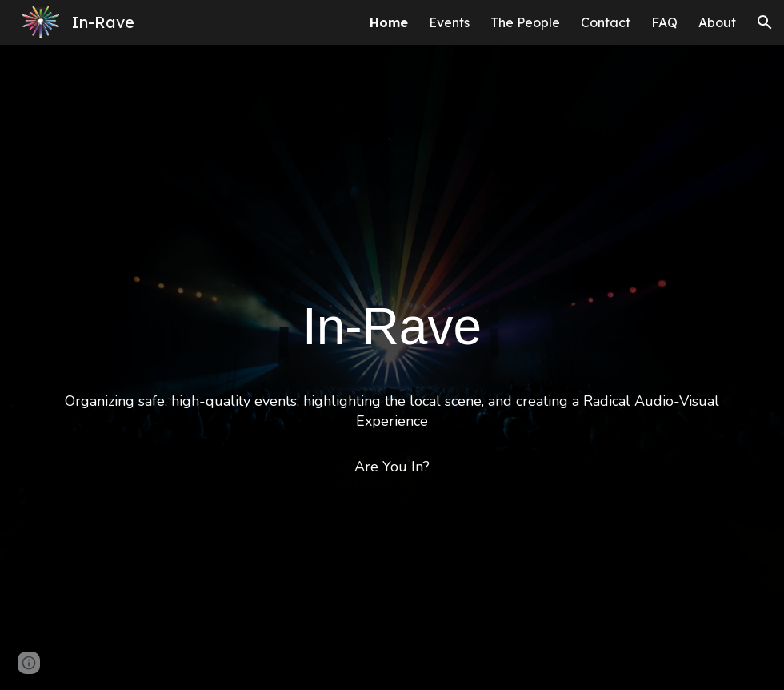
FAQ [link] (664, 22)
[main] (392, 367)
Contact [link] (606, 22)
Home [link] (389, 22)
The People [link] (525, 22)
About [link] (717, 22)
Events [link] (449, 22)
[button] (765, 22)
